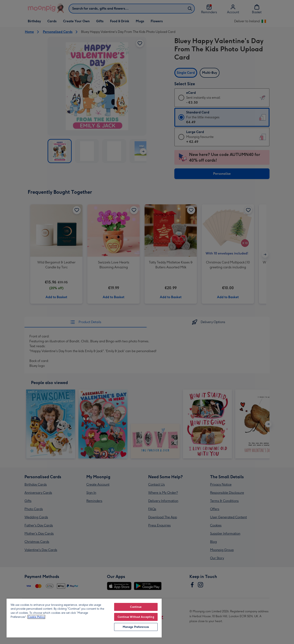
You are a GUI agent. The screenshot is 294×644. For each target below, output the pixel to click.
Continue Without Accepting (136, 617)
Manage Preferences (136, 627)
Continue (136, 607)
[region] (84, 618)
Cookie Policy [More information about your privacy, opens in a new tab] (36, 617)
